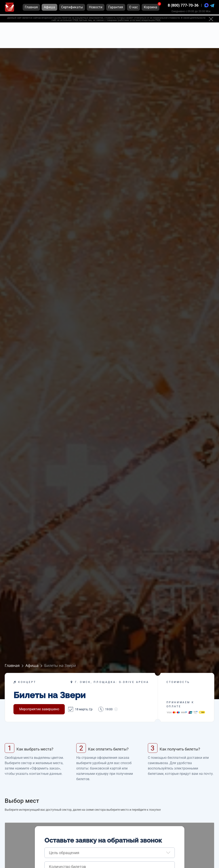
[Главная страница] (10, 8)
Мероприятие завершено (39, 709)
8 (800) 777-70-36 (183, 6)
